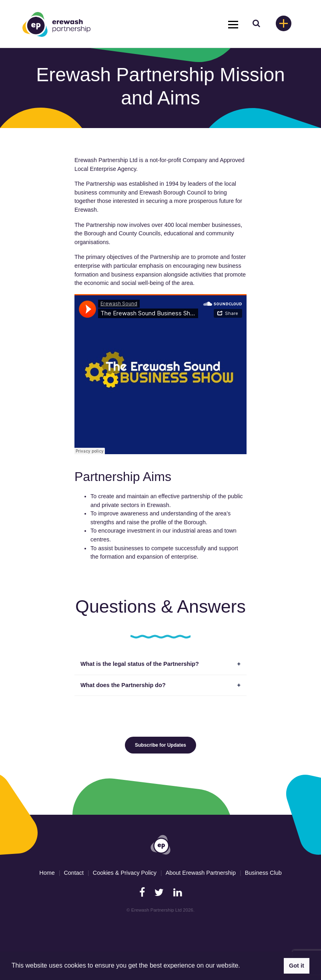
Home (47, 873)
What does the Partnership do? (123, 685)
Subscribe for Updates (160, 745)
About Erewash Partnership (201, 873)
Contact (74, 873)
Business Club (263, 873)
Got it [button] (297, 966)
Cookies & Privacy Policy (125, 873)
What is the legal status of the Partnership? (140, 664)
